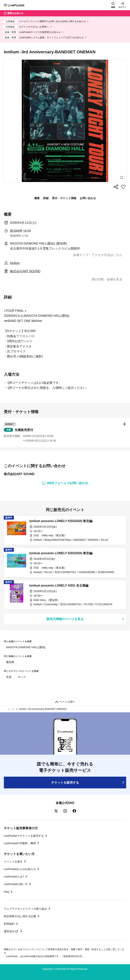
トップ (11, 709)
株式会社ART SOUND (25, 271)
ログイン (122, 7)
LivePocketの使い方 (16, 884)
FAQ (7, 892)
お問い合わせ (88, 198)
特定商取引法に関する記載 (20, 916)
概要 (37, 198)
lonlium (15, 263)
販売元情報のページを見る (65, 619)
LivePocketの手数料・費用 (20, 843)
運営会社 (11, 931)
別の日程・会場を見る (107, 279)
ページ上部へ (67, 702)
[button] (65, 433)
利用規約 (9, 924)
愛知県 (10, 662)
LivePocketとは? (14, 877)
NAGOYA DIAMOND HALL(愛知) (26, 647)
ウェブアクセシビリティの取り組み (25, 909)
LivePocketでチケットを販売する (24, 836)
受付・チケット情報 (64, 198)
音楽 (9, 677)
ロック (22, 677)
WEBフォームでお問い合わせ (65, 483)
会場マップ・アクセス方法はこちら (98, 255)
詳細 (46, 198)
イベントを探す (13, 862)
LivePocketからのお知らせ (20, 869)
